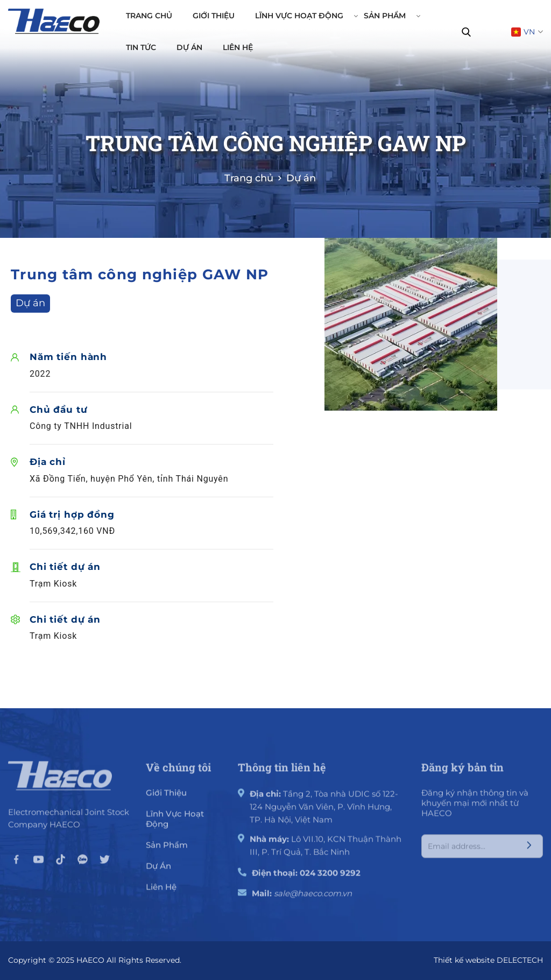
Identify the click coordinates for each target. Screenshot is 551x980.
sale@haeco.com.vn (313, 899)
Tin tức (141, 47)
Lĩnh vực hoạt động (304, 16)
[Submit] (529, 852)
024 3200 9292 (330, 879)
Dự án (189, 47)
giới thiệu (166, 798)
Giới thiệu (214, 16)
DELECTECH (520, 960)
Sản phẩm (390, 16)
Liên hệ (238, 47)
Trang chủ (149, 16)
